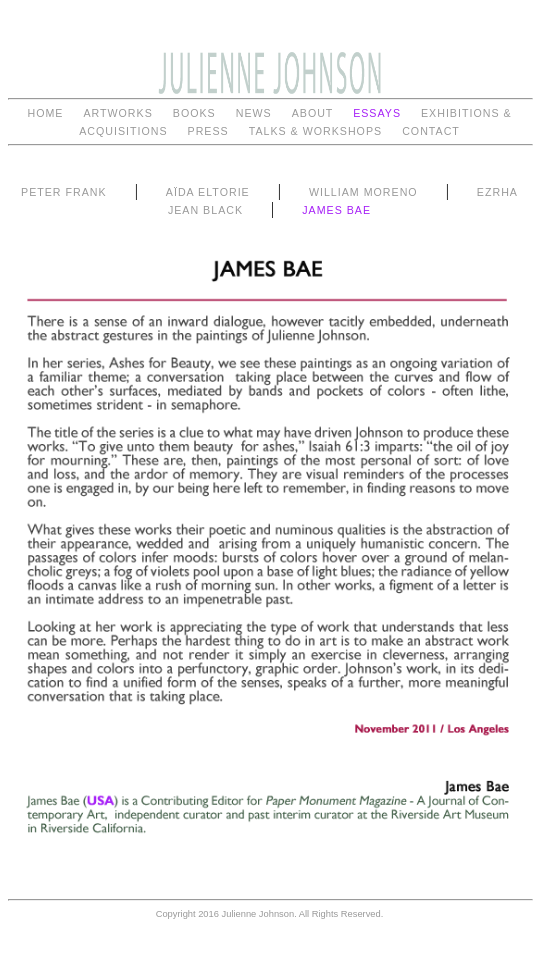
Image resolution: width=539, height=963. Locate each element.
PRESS (208, 131)
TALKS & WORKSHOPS (315, 131)
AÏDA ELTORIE (208, 192)
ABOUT (314, 113)
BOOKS (194, 113)
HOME (45, 113)
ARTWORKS (117, 113)
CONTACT (431, 131)
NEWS (254, 113)
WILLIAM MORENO (363, 192)
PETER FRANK (64, 192)
